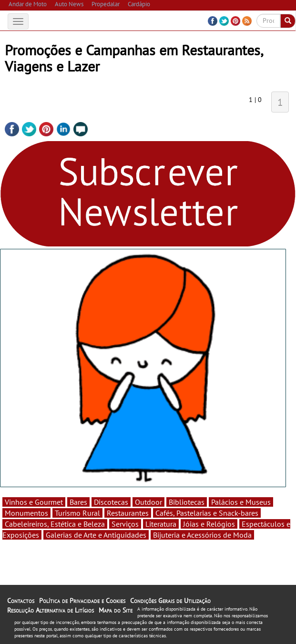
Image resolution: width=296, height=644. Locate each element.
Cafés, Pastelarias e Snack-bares (207, 513)
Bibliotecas (187, 502)
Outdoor (148, 502)
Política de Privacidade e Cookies (82, 601)
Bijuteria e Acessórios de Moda (202, 535)
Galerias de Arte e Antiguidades (96, 535)
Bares (78, 502)
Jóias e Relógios (209, 524)
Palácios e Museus (241, 502)
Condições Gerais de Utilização (170, 601)
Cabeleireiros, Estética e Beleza (55, 524)
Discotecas (111, 502)
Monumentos (26, 513)
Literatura (161, 524)
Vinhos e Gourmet (34, 502)
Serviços (125, 524)
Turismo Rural (77, 513)
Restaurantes (128, 513)
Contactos (21, 601)
